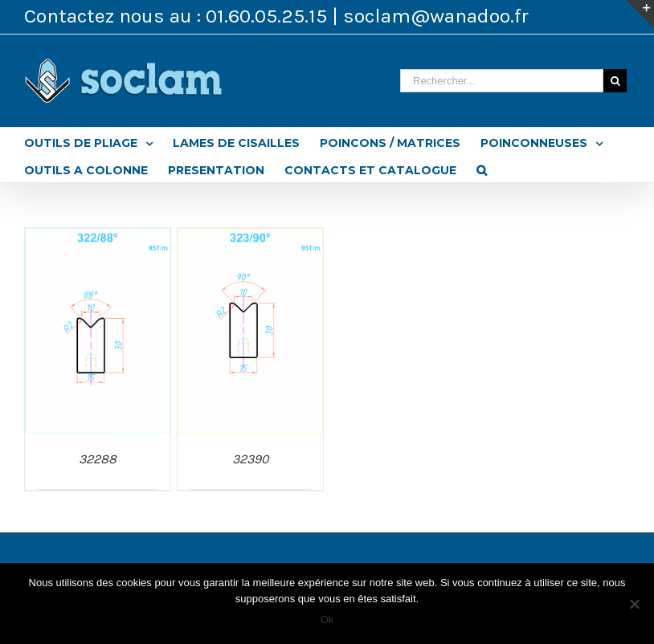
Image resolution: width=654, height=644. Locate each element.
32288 (98, 459)
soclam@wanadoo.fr (436, 16)
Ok (327, 620)
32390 (250, 459)
